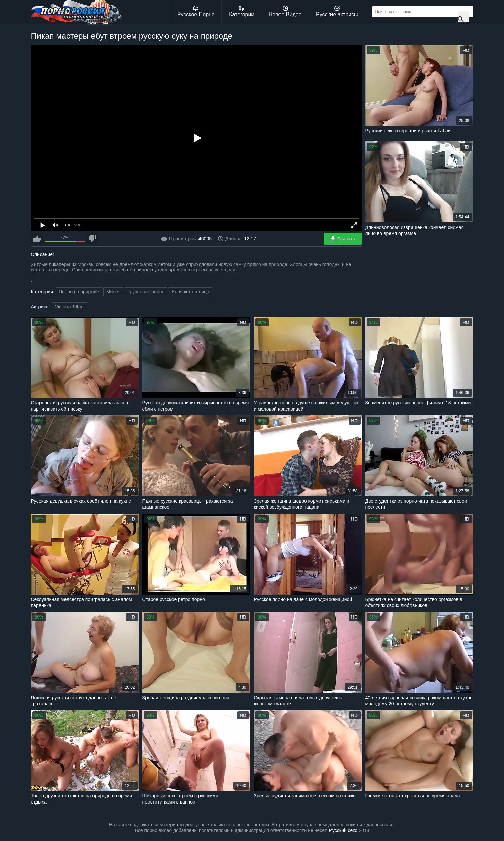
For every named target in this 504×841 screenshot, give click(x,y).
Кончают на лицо (190, 292)
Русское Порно (196, 11)
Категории (242, 11)
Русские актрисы (337, 11)
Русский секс (343, 830)
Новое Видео (285, 11)
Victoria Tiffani (70, 307)
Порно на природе (79, 292)
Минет (113, 292)
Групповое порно (146, 292)
